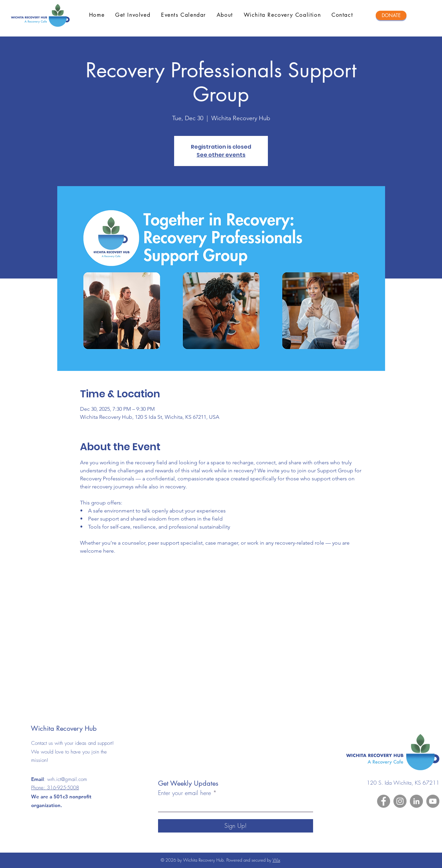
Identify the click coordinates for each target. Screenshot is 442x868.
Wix (276, 860)
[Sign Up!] (236, 826)
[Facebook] (384, 801)
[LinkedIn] (416, 801)
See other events (221, 155)
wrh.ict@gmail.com (67, 779)
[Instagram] (400, 801)
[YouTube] (433, 801)
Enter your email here (185, 793)
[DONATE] (391, 15)
